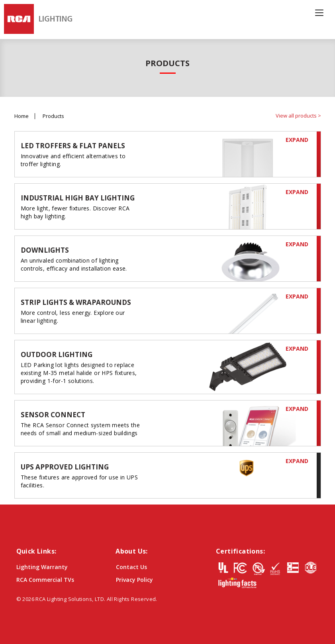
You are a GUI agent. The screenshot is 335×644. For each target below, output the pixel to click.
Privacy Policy (134, 580)
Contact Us (131, 567)
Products (53, 116)
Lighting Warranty (42, 567)
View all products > (298, 116)
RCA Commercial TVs (45, 580)
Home (22, 116)
